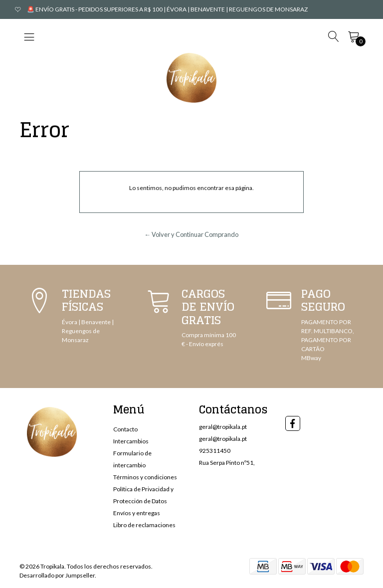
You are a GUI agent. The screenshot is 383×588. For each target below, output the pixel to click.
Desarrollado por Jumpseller (57, 575)
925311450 (215, 451)
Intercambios (131, 441)
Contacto (125, 429)
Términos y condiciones (145, 477)
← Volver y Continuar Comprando (192, 234)
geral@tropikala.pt (223, 427)
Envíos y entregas (137, 513)
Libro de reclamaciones (144, 525)
